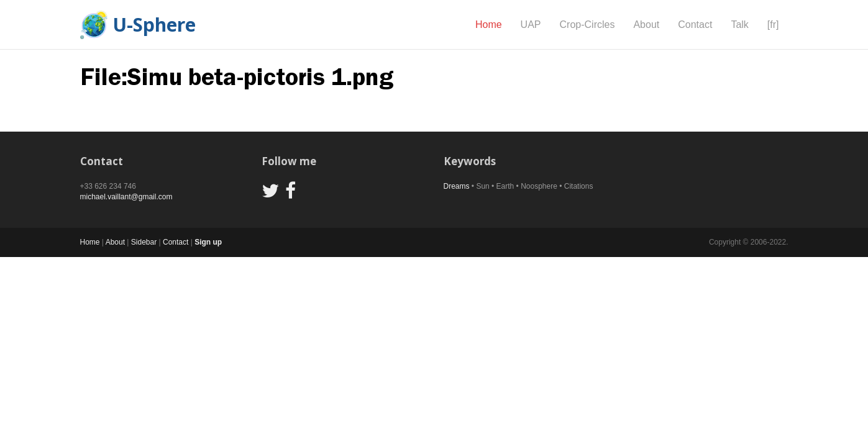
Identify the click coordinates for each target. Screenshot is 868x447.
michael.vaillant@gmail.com (126, 197)
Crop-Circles (587, 25)
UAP (531, 25)
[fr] (773, 25)
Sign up (208, 242)
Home (489, 25)
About (646, 25)
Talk (739, 25)
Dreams (457, 186)
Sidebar (144, 242)
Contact (695, 25)
